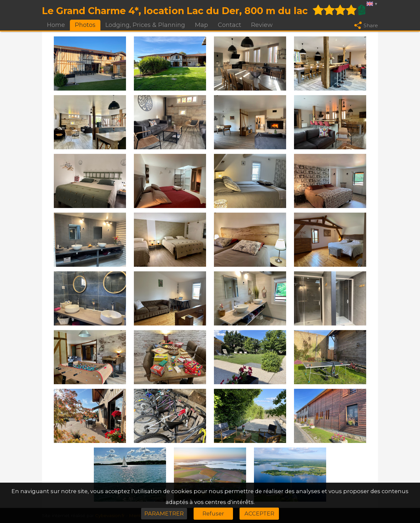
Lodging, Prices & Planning (145, 25)
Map (201, 25)
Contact (230, 25)
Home (56, 25)
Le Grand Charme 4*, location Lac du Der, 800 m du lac (175, 11)
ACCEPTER (259, 513)
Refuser (213, 513)
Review (262, 25)
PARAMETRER (164, 513)
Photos (85, 25)
